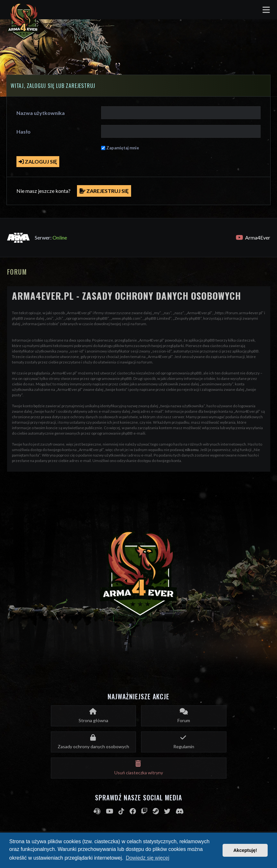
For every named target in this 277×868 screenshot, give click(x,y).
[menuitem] (94, 742)
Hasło (24, 132)
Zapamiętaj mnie (123, 148)
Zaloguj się (38, 161)
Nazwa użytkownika (41, 113)
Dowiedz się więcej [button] (147, 858)
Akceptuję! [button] (245, 850)
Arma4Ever (253, 238)
